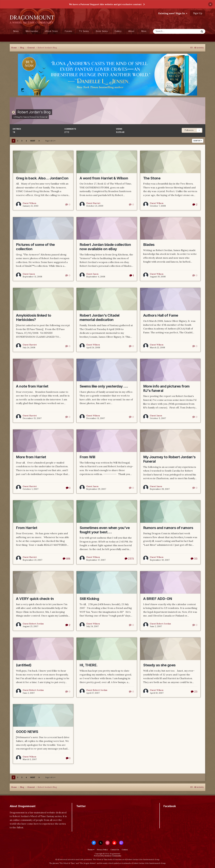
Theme (91, 850)
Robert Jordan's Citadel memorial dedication (100, 317)
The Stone (152, 178)
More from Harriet (31, 457)
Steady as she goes (159, 665)
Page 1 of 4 (50, 141)
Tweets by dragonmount (90, 812)
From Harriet (27, 528)
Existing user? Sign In (173, 13)
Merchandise (32, 31)
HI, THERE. (89, 665)
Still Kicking (89, 599)
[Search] (169, 31)
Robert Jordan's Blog (34, 112)
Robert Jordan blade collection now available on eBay (105, 247)
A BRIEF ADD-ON (158, 599)
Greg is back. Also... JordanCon (42, 178)
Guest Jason (29, 274)
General (43, 117)
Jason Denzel (30, 117)
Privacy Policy (102, 850)
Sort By (198, 141)
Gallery (118, 31)
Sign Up (198, 13)
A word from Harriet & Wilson (104, 178)
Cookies (125, 850)
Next (33, 141)
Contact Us (115, 850)
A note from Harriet (32, 386)
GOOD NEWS (27, 732)
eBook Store (51, 31)
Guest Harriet (93, 203)
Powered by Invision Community (108, 856)
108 (67, 558)
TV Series (84, 31)
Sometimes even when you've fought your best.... (105, 530)
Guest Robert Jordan (33, 624)
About (131, 31)
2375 (129, 558)
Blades (149, 245)
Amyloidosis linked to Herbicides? (34, 317)
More (144, 31)
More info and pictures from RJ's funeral (166, 388)
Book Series (102, 31)
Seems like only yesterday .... (104, 386)
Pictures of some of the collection (35, 247)
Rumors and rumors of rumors (168, 528)
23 (194, 691)
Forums (68, 31)
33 (194, 558)
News (16, 31)
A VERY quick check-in (35, 599)
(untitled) (24, 665)
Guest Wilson (29, 203)
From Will (87, 457)
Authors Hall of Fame (161, 315)
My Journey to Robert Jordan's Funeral (169, 459)
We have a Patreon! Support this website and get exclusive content (105, 4)
